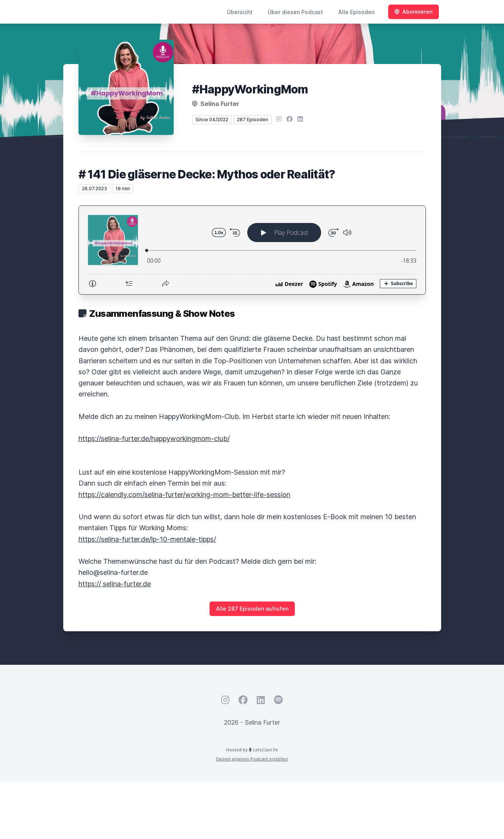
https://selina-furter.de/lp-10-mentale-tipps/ (147, 539)
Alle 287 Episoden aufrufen (252, 609)
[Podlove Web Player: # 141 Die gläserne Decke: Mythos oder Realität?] (252, 250)
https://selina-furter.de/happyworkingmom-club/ (154, 439)
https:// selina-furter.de (115, 584)
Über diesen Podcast (295, 12)
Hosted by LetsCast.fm (252, 750)
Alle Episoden (356, 12)
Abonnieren (414, 12)
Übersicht (240, 12)
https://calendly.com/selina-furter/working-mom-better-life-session (184, 495)
